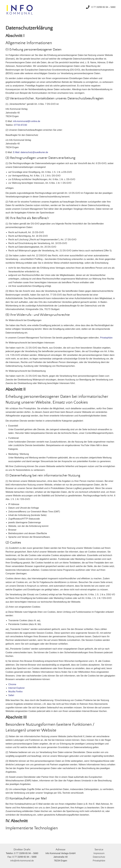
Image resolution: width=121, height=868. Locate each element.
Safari (11, 695)
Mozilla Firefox (15, 692)
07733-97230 (20, 125)
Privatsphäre (106, 338)
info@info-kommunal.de (22, 861)
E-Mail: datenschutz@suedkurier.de (31, 152)
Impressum (99, 853)
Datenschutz (99, 857)
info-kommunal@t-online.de (27, 121)
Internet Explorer (16, 688)
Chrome (12, 684)
